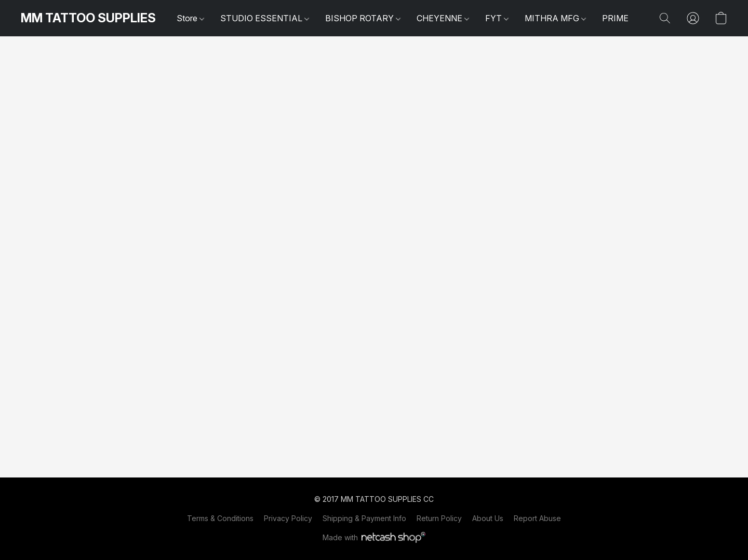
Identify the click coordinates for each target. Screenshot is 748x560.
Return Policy (439, 518)
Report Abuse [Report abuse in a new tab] (537, 518)
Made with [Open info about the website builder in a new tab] (374, 537)
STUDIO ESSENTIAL (265, 18)
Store (190, 18)
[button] (88, 18)
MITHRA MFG (555, 18)
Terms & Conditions (220, 518)
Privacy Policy (288, 518)
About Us (488, 518)
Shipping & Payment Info (364, 518)
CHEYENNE (443, 18)
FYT (497, 18)
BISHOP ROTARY (363, 18)
